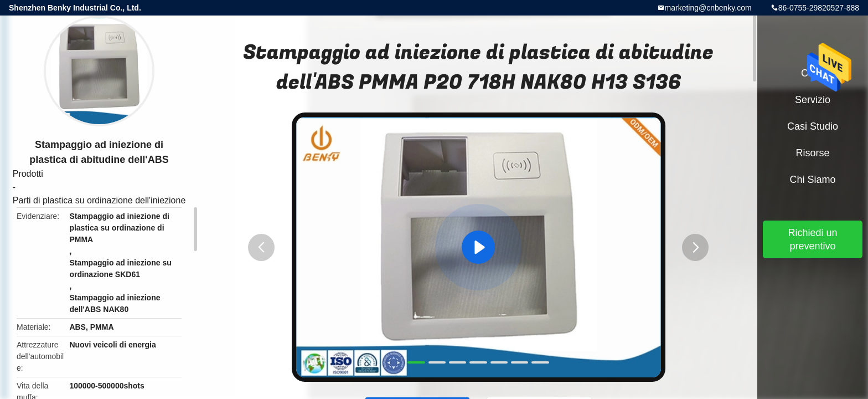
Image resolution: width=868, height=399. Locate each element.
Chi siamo (812, 180)
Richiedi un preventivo (812, 239)
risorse (812, 153)
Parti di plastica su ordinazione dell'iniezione (99, 200)
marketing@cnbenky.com (708, 8)
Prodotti (28, 174)
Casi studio (813, 126)
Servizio (813, 100)
